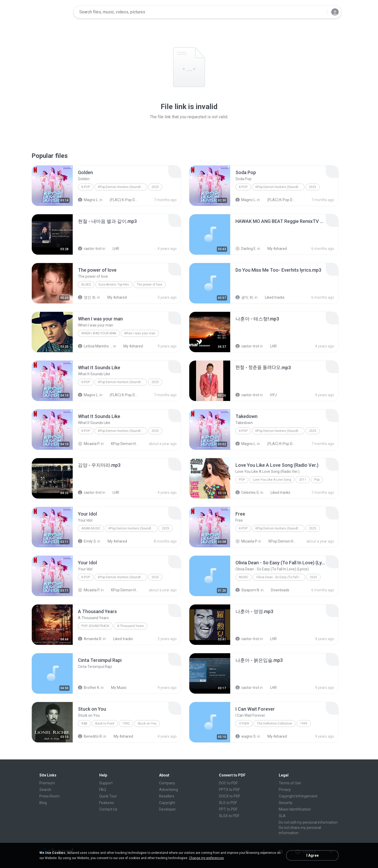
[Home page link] (53, 12)
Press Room (49, 796)
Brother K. (89, 688)
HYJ (271, 395)
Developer (167, 809)
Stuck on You (147, 724)
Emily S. (87, 541)
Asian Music (91, 528)
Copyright (167, 803)
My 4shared (274, 249)
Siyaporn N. (248, 590)
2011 (303, 480)
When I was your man (99, 333)
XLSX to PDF (229, 816)
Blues (86, 285)
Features (107, 803)
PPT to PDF (228, 809)
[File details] (52, 186)
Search (45, 790)
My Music (116, 688)
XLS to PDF (228, 803)
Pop (242, 480)
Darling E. (246, 249)
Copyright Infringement (298, 796)
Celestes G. (248, 492)
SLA (282, 816)
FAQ (103, 790)
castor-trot (90, 249)
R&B (84, 724)
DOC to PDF (228, 783)
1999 (304, 724)
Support (106, 783)
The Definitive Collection (275, 724)
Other (244, 724)
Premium (47, 783)
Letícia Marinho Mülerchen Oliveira (95, 346)
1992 (126, 724)
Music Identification (295, 809)
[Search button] (320, 12)
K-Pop (86, 187)
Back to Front (105, 724)
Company (167, 783)
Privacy (285, 790)
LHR (113, 249)
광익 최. (245, 297)
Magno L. (88, 200)
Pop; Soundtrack (95, 626)
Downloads (277, 590)
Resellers (167, 796)
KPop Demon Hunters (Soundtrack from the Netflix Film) (122, 187)
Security (286, 803)
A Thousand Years (130, 626)
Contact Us (108, 809)
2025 (155, 187)
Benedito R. (90, 736)
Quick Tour (108, 796)
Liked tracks (272, 297)
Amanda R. (90, 639)
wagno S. (246, 736)
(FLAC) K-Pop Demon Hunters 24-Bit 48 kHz (121, 200)
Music (244, 577)
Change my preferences (206, 858)
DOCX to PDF (230, 796)
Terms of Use (290, 783)
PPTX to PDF (229, 790)
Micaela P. (89, 444)
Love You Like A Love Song (272, 480)
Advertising (169, 790)
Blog (43, 803)
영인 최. (87, 297)
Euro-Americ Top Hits (114, 285)
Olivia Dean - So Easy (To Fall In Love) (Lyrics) (281, 577)
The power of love (149, 285)
